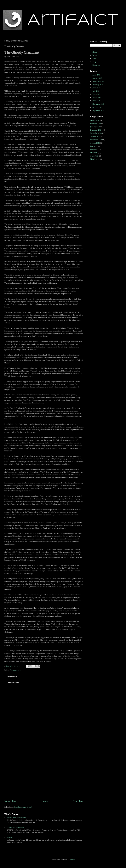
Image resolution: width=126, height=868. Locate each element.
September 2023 (98, 111)
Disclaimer (96, 65)
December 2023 (16, 670)
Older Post (78, 801)
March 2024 (97, 98)
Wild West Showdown (15, 828)
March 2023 (95, 159)
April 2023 (96, 75)
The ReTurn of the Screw (16, 818)
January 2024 (97, 88)
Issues (95, 55)
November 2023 (98, 104)
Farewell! (10, 837)
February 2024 (98, 85)
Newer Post (10, 801)
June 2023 (96, 94)
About (95, 59)
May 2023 (96, 101)
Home (45, 801)
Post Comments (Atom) (23, 807)
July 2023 (96, 91)
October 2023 (97, 107)
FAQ (94, 62)
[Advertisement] (44, 775)
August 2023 (97, 78)
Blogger (73, 859)
